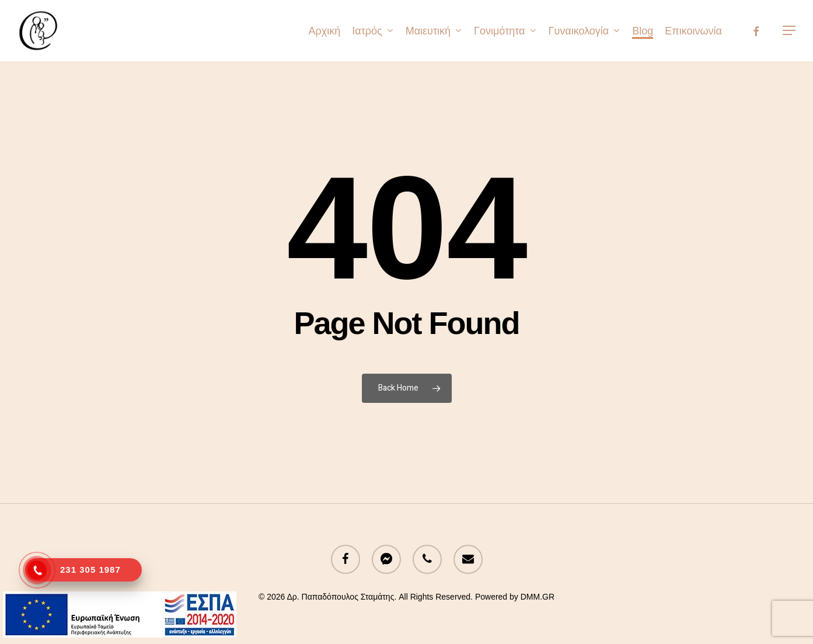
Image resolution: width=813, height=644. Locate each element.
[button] (790, 31)
